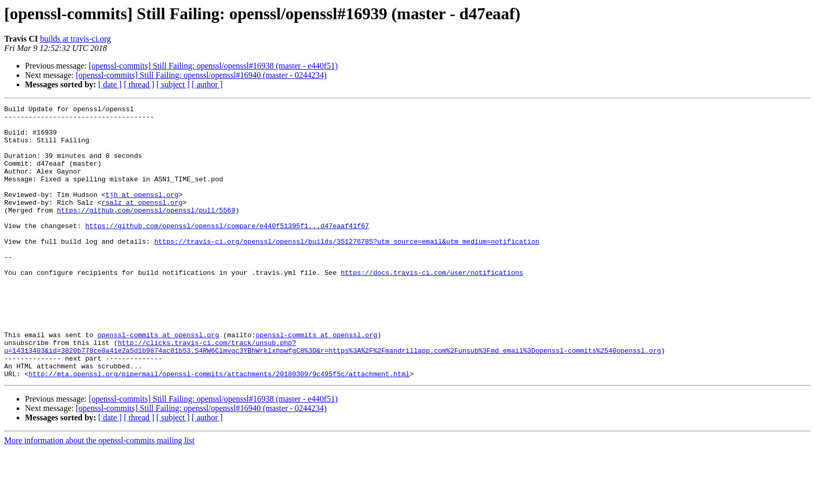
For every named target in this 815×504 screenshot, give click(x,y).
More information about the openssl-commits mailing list (99, 495)
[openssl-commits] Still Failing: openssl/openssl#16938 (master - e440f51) (213, 66)
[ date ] (110, 84)
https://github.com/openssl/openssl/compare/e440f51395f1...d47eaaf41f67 (227, 250)
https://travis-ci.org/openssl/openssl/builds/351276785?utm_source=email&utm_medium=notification (347, 269)
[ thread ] (139, 84)
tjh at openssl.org (142, 213)
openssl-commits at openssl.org (158, 381)
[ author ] (207, 84)
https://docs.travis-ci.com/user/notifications (432, 307)
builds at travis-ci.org (75, 39)
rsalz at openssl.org (142, 222)
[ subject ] (173, 84)
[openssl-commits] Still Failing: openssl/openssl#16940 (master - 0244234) (201, 75)
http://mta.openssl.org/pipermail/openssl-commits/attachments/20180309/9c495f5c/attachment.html (219, 428)
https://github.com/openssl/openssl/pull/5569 (146, 232)
